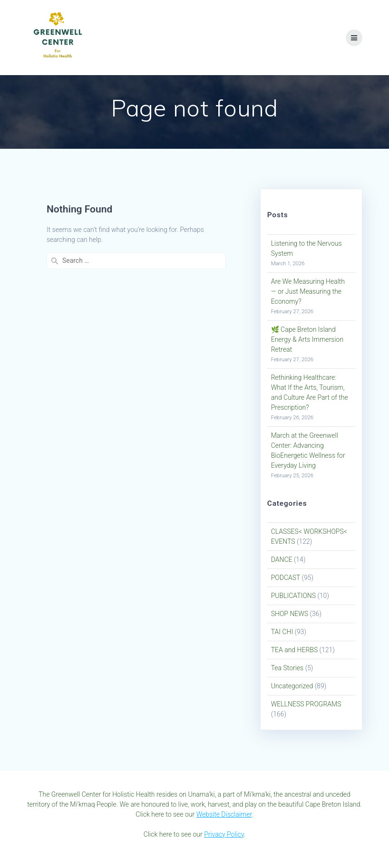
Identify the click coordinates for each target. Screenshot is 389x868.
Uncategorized (292, 686)
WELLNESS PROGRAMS (306, 704)
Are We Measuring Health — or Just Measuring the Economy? (308, 291)
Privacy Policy (224, 834)
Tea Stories (287, 668)
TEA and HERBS (295, 650)
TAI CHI (282, 632)
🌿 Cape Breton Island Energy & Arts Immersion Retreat (307, 339)
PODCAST (286, 578)
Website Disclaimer (224, 814)
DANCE (282, 559)
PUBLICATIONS (293, 596)
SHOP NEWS (290, 614)
